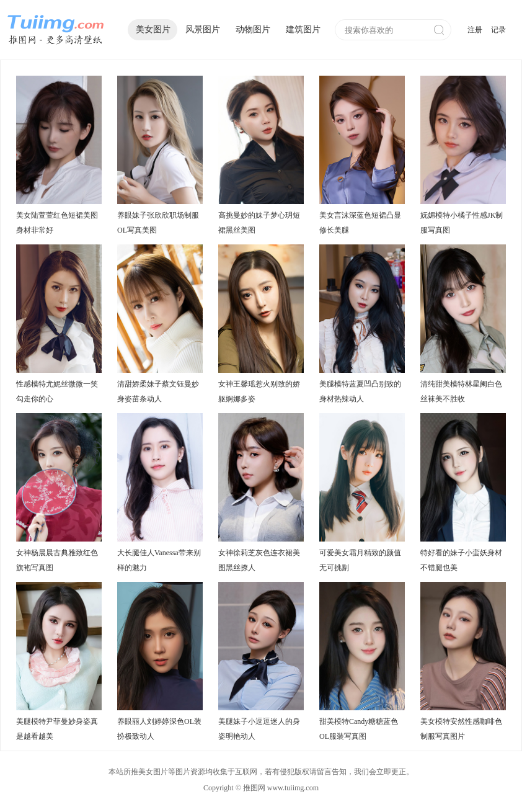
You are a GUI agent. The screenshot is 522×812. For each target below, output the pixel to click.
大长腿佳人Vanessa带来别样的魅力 (159, 560)
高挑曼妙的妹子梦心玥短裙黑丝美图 (259, 223)
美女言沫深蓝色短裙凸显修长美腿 (360, 223)
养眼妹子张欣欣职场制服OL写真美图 (158, 223)
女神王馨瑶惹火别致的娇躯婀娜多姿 (259, 391)
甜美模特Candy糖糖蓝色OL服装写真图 (359, 729)
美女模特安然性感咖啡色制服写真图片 (461, 729)
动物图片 (253, 29)
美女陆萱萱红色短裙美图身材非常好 (57, 223)
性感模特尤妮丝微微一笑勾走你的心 (57, 391)
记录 (498, 30)
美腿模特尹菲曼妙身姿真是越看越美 (57, 729)
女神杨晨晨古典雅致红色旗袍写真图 (57, 560)
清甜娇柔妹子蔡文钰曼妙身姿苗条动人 (158, 391)
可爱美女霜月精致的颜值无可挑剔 (360, 560)
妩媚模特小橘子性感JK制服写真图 (462, 223)
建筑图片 (303, 29)
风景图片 (203, 29)
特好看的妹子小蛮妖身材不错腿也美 (461, 560)
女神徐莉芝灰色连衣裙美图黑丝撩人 (259, 560)
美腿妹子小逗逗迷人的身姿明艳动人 (259, 729)
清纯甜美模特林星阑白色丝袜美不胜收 (461, 391)
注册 (475, 30)
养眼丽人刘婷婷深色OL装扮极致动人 (159, 729)
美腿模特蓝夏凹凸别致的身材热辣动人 (360, 391)
